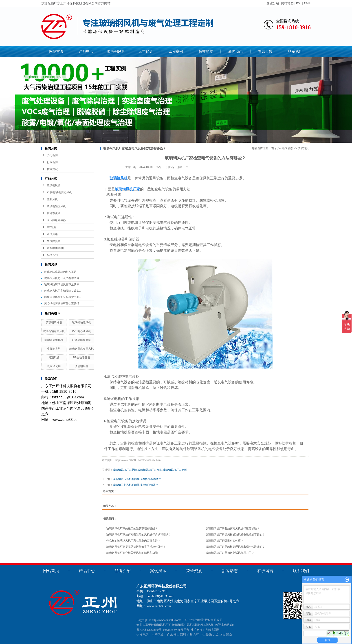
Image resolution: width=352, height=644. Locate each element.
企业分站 (273, 3)
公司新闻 (52, 155)
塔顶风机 (54, 358)
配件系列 (52, 255)
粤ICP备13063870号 (149, 630)
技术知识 (52, 169)
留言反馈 (265, 51)
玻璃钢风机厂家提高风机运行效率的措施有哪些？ (136, 547)
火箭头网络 (212, 630)
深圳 (183, 635)
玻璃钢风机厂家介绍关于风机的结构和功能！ (133, 553)
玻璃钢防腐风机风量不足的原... (63, 284)
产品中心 (86, 51)
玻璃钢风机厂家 (161, 625)
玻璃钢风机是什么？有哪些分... (63, 278)
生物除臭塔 (54, 241)
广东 (170, 635)
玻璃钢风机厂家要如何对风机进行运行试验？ (233, 529)
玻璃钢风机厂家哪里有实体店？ (224, 541)
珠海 (209, 635)
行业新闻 (52, 162)
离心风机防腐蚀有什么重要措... (63, 303)
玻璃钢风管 (81, 366)
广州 (190, 635)
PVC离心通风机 (82, 331)
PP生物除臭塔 (81, 358)
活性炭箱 (52, 234)
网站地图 (287, 3)
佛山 (176, 635)
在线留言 (265, 571)
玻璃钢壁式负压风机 (81, 349)
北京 (216, 635)
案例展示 (158, 571)
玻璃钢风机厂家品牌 (125, 470)
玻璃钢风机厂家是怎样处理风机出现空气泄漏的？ (235, 547)
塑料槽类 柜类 (55, 248)
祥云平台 (183, 630)
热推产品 (142, 635)
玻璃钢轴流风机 (56, 206)
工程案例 (176, 51)
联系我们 (295, 51)
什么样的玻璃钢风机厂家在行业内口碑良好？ (133, 541)
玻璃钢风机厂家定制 (175, 470)
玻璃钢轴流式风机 (54, 331)
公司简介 (146, 51)
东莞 (196, 635)
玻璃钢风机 (116, 51)
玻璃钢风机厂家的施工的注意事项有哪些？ (132, 529)
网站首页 (56, 51)
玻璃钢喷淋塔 (54, 322)
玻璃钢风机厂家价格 (150, 470)
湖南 (229, 635)
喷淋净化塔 (54, 213)
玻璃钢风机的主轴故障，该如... (63, 291)
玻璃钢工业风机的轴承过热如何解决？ (136, 485)
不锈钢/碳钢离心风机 (59, 192)
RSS (299, 3)
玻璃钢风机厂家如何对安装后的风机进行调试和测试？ (139, 535)
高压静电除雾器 (56, 220)
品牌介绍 (123, 571)
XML (307, 3)
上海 (222, 635)
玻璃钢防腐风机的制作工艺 (60, 272)
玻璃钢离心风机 (182, 625)
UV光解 (52, 227)
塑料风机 (52, 199)
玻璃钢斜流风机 (54, 340)
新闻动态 (235, 51)
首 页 (274, 148)
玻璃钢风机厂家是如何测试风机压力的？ (230, 553)
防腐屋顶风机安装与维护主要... (63, 297)
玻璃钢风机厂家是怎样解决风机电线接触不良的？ (235, 535)
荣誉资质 (206, 51)
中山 (203, 635)
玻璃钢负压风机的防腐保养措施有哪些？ (137, 479)
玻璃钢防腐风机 (81, 340)
